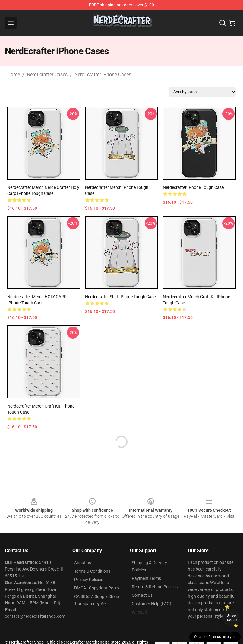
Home (14, 75)
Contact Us (142, 595)
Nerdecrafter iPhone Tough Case (193, 187)
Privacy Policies (89, 580)
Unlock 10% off (232, 618)
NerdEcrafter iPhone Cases (103, 75)
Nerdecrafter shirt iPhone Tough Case (120, 297)
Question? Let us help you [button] (215, 637)
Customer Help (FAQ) (151, 604)
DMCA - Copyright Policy (97, 588)
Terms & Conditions (92, 571)
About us (83, 563)
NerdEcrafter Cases (47, 75)
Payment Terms (146, 578)
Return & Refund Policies (155, 587)
